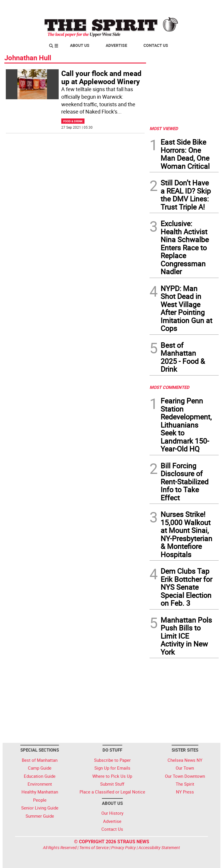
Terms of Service (94, 847)
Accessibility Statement (159, 847)
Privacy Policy (124, 847)
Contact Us (156, 45)
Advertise (116, 45)
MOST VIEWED (164, 128)
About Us (80, 45)
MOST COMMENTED (169, 387)
